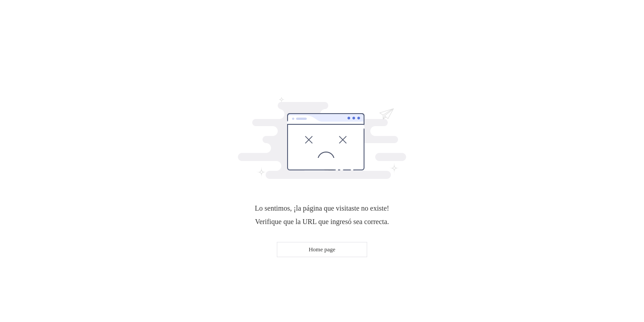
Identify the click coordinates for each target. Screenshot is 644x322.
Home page (322, 249)
